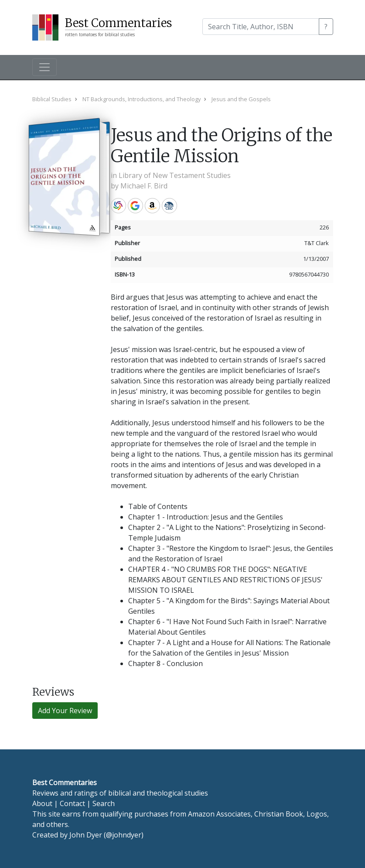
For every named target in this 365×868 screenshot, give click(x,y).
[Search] (261, 27)
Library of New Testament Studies (175, 175)
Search (104, 803)
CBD (169, 206)
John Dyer (86, 835)
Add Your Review (65, 711)
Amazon (152, 206)
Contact (72, 803)
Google (135, 206)
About (42, 803)
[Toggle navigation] (44, 67)
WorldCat (118, 206)
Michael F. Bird (144, 186)
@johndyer (124, 835)
